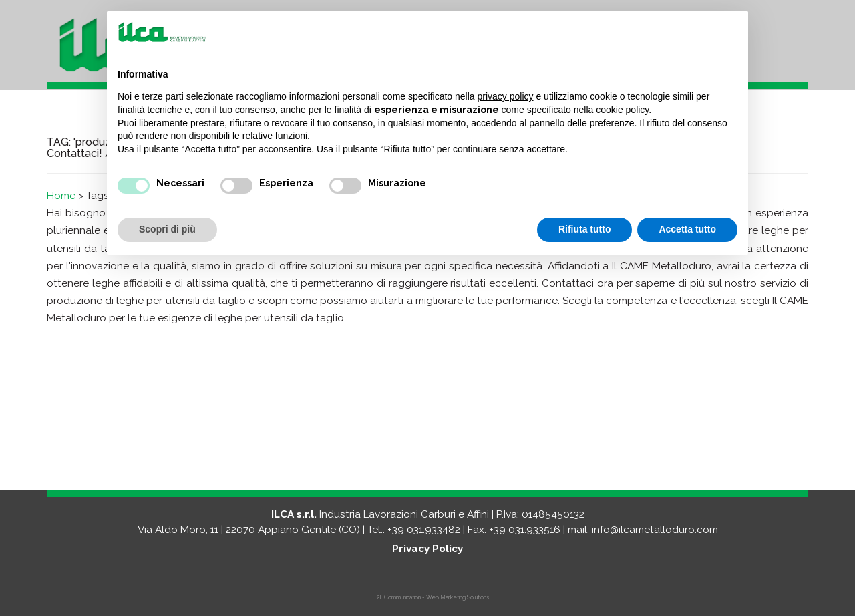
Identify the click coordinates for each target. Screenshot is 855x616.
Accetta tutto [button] (687, 229)
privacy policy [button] (506, 96)
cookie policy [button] (622, 110)
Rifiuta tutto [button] (585, 229)
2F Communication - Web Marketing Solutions (433, 597)
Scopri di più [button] (167, 229)
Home (61, 196)
